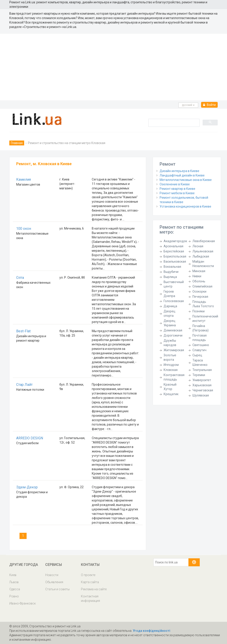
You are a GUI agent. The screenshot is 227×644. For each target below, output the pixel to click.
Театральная (202, 370)
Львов (14, 582)
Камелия (23, 179)
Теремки (199, 375)
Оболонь (199, 281)
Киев (13, 575)
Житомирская (174, 350)
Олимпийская (202, 286)
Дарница (170, 306)
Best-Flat (23, 331)
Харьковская (202, 385)
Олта (20, 278)
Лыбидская (201, 256)
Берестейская (174, 251)
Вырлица (170, 277)
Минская (199, 271)
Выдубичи (171, 272)
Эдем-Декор (27, 487)
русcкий (188, 105)
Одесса (15, 589)
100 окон (24, 229)
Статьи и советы (57, 589)
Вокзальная (172, 267)
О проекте (88, 575)
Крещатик (171, 394)
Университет (202, 380)
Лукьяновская (203, 251)
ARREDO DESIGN (30, 438)
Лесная (198, 246)
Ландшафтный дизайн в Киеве (182, 175)
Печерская (200, 297)
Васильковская (175, 262)
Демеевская (173, 330)
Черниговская (203, 390)
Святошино (201, 345)
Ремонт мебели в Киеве (177, 193)
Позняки (199, 311)
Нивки (197, 276)
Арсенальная (173, 246)
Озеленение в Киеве (175, 184)
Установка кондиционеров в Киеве (185, 206)
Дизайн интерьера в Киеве (179, 171)
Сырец (197, 355)
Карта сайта (90, 582)
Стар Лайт (24, 385)
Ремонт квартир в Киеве (177, 189)
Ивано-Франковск (23, 603)
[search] (173, 123)
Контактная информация (90, 598)
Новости (52, 575)
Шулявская (201, 395)
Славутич (199, 350)
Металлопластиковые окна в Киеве (186, 180)
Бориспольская (175, 256)
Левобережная (204, 241)
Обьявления (54, 582)
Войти (209, 105)
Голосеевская (174, 301)
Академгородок (175, 241)
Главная (17, 143)
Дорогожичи (173, 335)
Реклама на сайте (94, 589)
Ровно (14, 596)
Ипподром (171, 365)
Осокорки (199, 291)
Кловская (171, 370)
